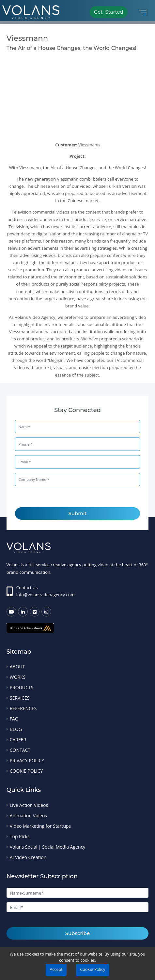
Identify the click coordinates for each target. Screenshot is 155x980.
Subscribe (77, 933)
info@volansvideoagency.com (46, 595)
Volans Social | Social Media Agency (47, 847)
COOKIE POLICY (26, 771)
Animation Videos (28, 816)
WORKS (18, 677)
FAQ (14, 719)
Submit (78, 513)
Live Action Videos (29, 805)
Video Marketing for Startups (40, 826)
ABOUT (17, 667)
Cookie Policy (93, 969)
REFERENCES (23, 708)
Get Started (109, 12)
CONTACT (20, 750)
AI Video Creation (28, 857)
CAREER (18, 740)
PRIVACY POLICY (27, 760)
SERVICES (20, 698)
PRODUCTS (22, 687)
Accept (56, 969)
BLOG (16, 729)
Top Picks (20, 836)
